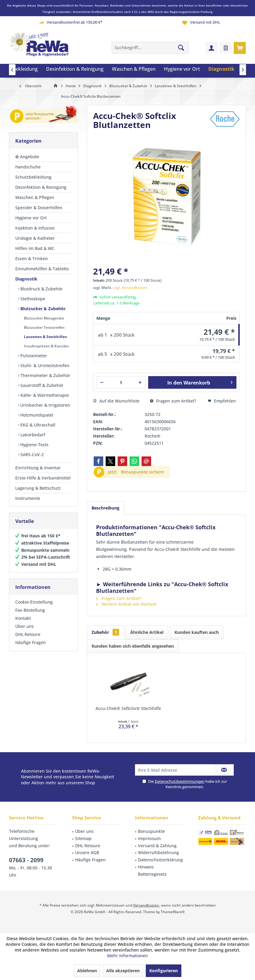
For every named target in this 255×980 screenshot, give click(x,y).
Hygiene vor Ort (31, 218)
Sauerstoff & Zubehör (41, 385)
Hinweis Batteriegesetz (152, 870)
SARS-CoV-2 (31, 454)
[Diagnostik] (221, 69)
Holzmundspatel (36, 415)
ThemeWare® (173, 912)
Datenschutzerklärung (160, 860)
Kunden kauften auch (197, 632)
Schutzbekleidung (33, 177)
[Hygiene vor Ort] (182, 69)
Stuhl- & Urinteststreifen (44, 365)
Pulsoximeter (33, 356)
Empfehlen (222, 401)
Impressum (149, 838)
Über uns (25, 626)
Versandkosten (146, 905)
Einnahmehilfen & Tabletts (42, 269)
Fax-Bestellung (30, 610)
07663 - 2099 (26, 860)
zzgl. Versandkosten (130, 288)
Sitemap (83, 838)
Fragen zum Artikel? (173, 401)
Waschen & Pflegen (35, 197)
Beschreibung (106, 508)
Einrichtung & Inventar (38, 468)
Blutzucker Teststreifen (44, 327)
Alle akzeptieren (123, 971)
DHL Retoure (28, 634)
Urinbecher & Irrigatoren (45, 405)
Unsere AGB (87, 852)
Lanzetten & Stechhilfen (45, 337)
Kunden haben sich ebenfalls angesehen (133, 646)
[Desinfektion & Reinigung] (75, 69)
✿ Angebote (27, 157)
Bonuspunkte (151, 831)
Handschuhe (28, 167)
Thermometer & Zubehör (45, 375)
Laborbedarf (32, 435)
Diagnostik (26, 279)
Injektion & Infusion (35, 228)
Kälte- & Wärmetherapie (44, 395)
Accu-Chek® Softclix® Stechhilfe (128, 708)
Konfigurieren (164, 971)
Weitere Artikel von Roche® (126, 604)
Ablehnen (87, 971)
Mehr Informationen (127, 956)
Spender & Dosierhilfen (39, 208)
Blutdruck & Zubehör (41, 289)
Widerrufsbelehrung (158, 852)
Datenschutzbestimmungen (180, 781)
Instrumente (28, 498)
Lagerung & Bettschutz (38, 488)
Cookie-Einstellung (34, 602)
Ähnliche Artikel (147, 632)
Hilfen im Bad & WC (35, 248)
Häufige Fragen (31, 642)
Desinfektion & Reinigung (41, 187)
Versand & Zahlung (157, 846)
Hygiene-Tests (34, 445)
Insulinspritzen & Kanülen (46, 346)
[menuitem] (240, 48)
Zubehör (105, 632)
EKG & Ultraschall (37, 425)
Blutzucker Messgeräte (44, 318)
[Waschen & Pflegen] (134, 69)
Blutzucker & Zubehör (42, 309)
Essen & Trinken (32, 258)
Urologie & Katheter (35, 238)
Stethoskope (32, 299)
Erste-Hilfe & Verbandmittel (43, 478)
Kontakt (23, 618)
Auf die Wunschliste (116, 401)
